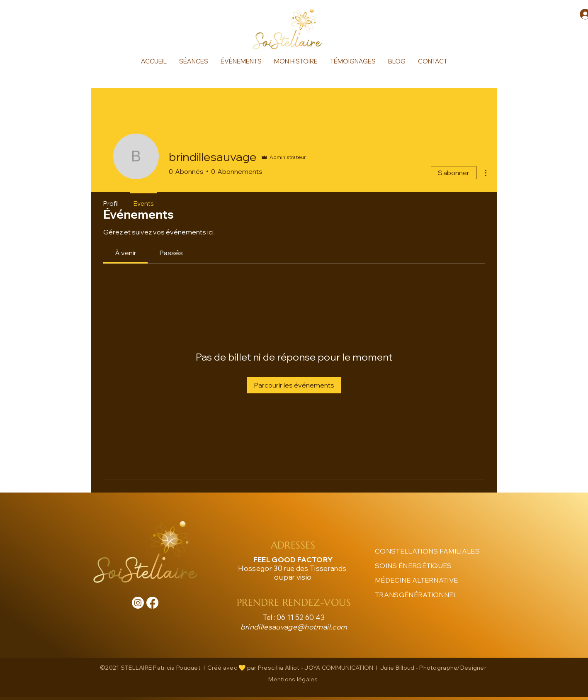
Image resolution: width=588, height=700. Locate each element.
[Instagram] (138, 603)
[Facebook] (152, 603)
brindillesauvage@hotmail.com (294, 627)
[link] (126, 253)
